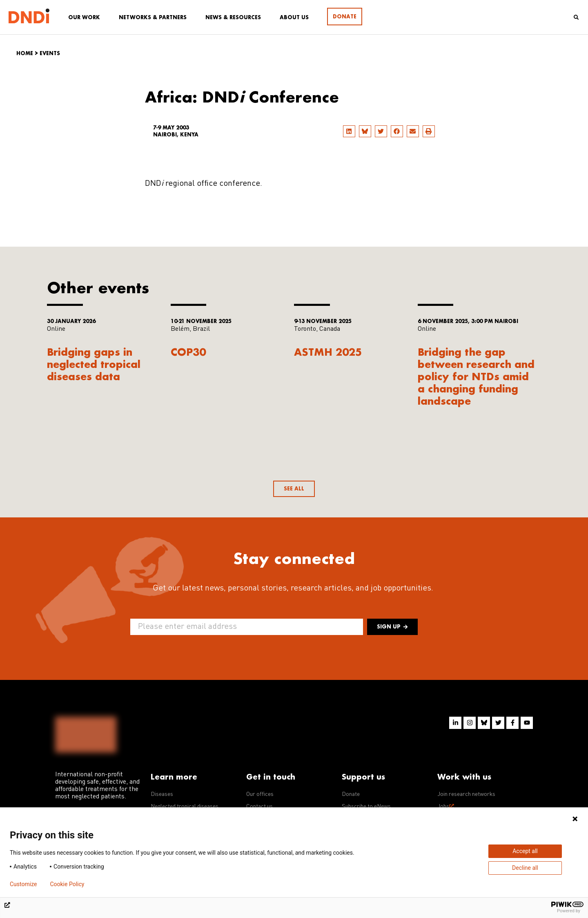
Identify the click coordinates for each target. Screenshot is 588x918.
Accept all (525, 851)
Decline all (525, 868)
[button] (349, 131)
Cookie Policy (67, 884)
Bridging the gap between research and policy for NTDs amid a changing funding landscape (476, 376)
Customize (23, 884)
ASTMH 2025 (328, 352)
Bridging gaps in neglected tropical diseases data (94, 364)
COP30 (188, 352)
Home (25, 53)
